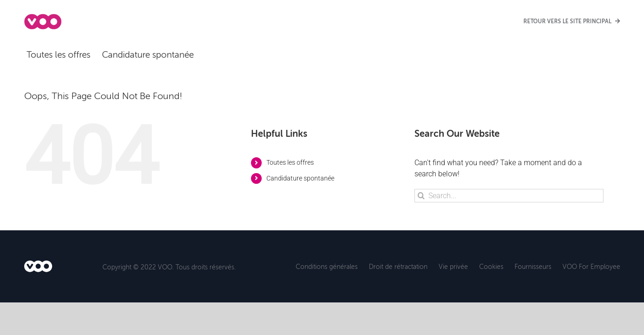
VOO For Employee (591, 266)
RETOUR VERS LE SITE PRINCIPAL (572, 21)
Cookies (491, 266)
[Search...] (509, 196)
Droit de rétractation (398, 266)
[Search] (421, 196)
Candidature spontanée (300, 178)
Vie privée (453, 266)
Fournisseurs (533, 266)
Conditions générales (327, 266)
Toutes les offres (290, 162)
